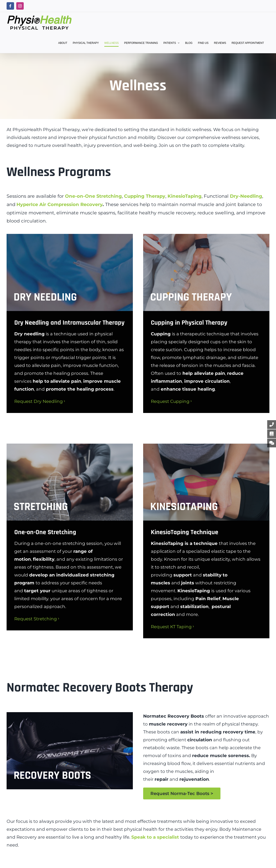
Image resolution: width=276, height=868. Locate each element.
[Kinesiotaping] (206, 482)
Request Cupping (170, 401)
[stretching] (70, 482)
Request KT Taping (171, 627)
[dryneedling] (70, 272)
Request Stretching (36, 619)
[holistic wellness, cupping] (206, 272)
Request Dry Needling (39, 401)
